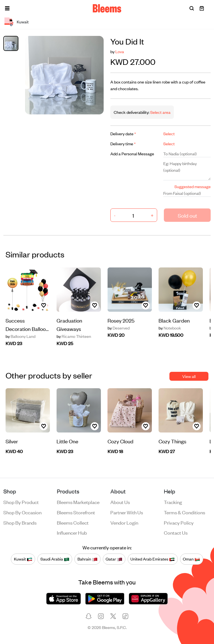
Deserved (119, 328)
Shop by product (21, 502)
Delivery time (123, 143)
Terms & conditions (184, 512)
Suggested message (193, 186)
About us (120, 502)
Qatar (114, 559)
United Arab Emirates (153, 559)
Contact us (176, 532)
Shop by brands (20, 522)
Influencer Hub (72, 532)
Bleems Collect (73, 522)
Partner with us (127, 512)
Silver (12, 441)
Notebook (170, 328)
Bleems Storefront (76, 512)
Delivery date (123, 133)
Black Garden (174, 320)
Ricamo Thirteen (74, 336)
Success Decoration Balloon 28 (27, 325)
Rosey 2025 (121, 320)
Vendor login (124, 522)
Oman (191, 559)
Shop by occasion (22, 512)
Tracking (173, 502)
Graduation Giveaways (69, 324)
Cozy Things (172, 441)
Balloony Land (20, 336)
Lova (120, 51)
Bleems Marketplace (78, 502)
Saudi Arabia (55, 559)
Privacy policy (179, 522)
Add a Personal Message (132, 153)
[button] (7, 8)
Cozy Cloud (121, 441)
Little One (67, 441)
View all (189, 376)
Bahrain (87, 559)
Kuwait (23, 559)
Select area (160, 112)
